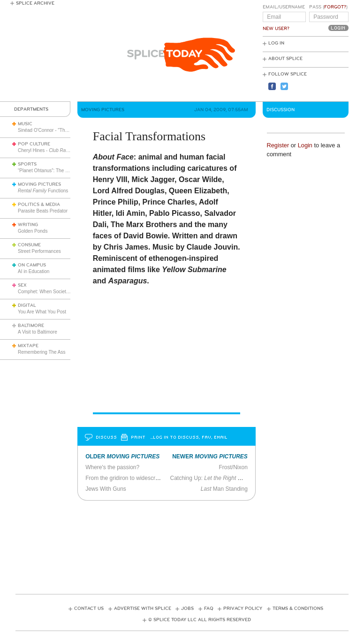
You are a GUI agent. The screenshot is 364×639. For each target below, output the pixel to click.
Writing (28, 225)
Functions (43, 191)
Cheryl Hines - (64, 150)
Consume (29, 245)
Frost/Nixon (233, 467)
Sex (22, 285)
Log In (276, 43)
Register (278, 145)
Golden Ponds (33, 231)
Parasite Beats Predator (43, 211)
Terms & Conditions (298, 609)
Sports (27, 164)
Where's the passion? (112, 467)
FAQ (209, 609)
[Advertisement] (186, 544)
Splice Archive (35, 3)
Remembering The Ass (42, 352)
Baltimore (31, 326)
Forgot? (335, 7)
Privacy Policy (243, 609)
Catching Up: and (234, 478)
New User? (276, 29)
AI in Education (34, 271)
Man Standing (224, 489)
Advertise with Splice (143, 609)
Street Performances (39, 251)
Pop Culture (34, 144)
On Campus (32, 265)
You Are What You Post (42, 312)
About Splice (285, 59)
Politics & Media (39, 205)
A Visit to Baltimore (38, 332)
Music (25, 124)
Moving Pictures (39, 184)
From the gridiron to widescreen (125, 478)
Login (305, 145)
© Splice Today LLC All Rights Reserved (200, 620)
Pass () (328, 7)
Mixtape (28, 346)
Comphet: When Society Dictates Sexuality (62, 292)
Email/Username (284, 7)
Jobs (187, 609)
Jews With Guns (106, 489)
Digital (27, 305)
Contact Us (89, 609)
